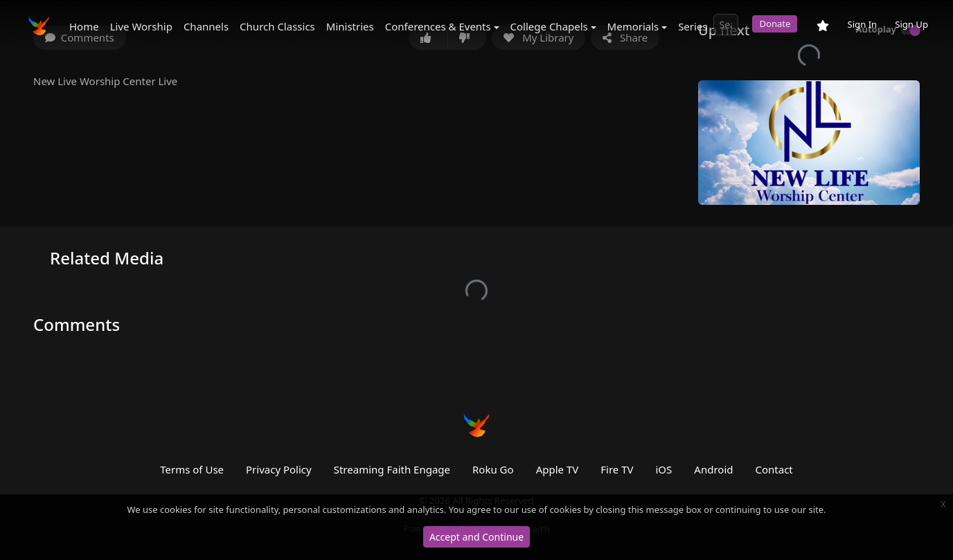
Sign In (862, 24)
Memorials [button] (633, 26)
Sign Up (911, 24)
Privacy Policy (279, 469)
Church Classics (277, 26)
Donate (775, 24)
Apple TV (558, 469)
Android (713, 469)
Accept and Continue (476, 537)
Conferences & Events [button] (438, 26)
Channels (206, 26)
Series (693, 26)
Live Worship (141, 26)
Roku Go (493, 469)
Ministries (350, 26)
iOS (664, 469)
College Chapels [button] (549, 26)
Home (84, 26)
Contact (774, 469)
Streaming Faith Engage (392, 469)
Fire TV (617, 469)
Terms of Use (192, 469)
